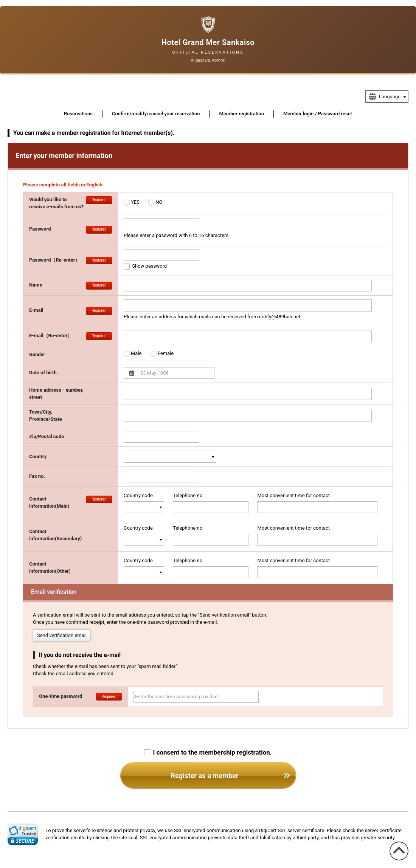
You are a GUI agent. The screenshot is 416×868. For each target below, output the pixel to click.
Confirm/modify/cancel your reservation (156, 114)
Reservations (78, 114)
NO (159, 202)
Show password (145, 266)
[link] (23, 834)
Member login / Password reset (318, 114)
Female (166, 353)
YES (135, 202)
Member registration (241, 114)
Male (136, 353)
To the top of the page (397, 860)
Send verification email (62, 635)
